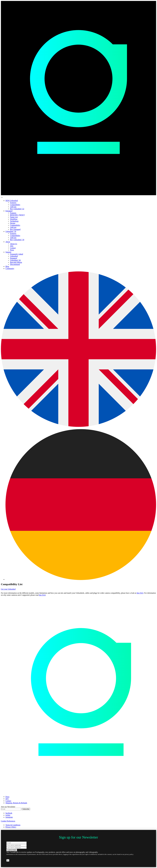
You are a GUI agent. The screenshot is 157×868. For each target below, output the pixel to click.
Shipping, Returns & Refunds (16, 803)
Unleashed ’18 (11, 231)
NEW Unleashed (12, 201)
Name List (14, 217)
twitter (8, 815)
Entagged (9, 211)
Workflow (14, 219)
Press (12, 250)
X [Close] (8, 860)
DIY (7, 799)
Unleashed (14, 256)
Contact (13, 248)
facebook (9, 813)
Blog (7, 266)
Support (8, 252)
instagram (9, 817)
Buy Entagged (15, 229)
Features (13, 203)
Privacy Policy (11, 827)
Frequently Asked (16, 254)
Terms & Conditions (13, 825)
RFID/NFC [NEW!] (17, 215)
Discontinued (15, 264)
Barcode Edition (16, 262)
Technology (14, 221)
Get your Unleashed (8, 589)
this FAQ (140, 593)
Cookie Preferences (8, 821)
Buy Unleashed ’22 (17, 209)
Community (10, 268)
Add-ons (13, 207)
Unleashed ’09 (15, 260)
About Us (14, 244)
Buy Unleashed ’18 (17, 240)
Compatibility (15, 205)
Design (13, 223)
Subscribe (26, 809)
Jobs (12, 246)
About (8, 242)
